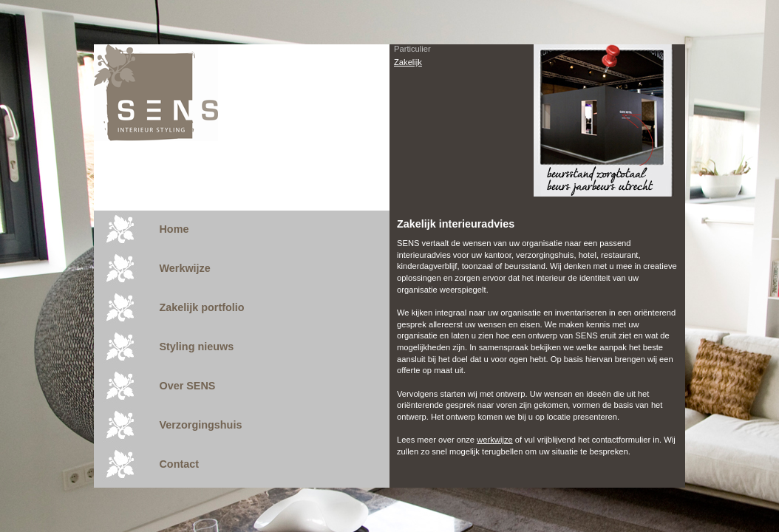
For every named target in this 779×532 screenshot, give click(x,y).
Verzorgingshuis (200, 425)
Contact (179, 464)
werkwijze (495, 440)
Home (174, 229)
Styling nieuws (196, 347)
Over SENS (187, 386)
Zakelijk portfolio (201, 307)
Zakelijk (408, 62)
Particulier (412, 49)
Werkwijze (184, 268)
